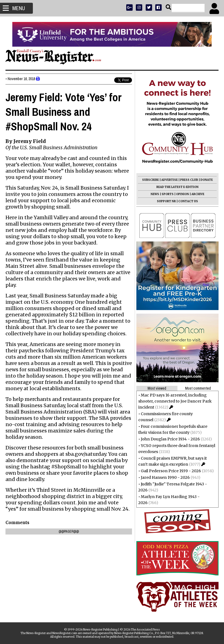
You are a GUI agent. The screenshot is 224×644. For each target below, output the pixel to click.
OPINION (183, 194)
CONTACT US (188, 201)
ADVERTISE (170, 180)
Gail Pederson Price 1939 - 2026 (171, 471)
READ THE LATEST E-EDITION (177, 187)
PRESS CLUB (189, 180)
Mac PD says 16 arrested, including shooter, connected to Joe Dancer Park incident (175, 401)
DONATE (207, 180)
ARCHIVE (198, 194)
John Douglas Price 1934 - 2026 (170, 439)
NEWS (155, 194)
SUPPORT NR (166, 201)
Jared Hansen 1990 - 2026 (165, 477)
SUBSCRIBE (150, 180)
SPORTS (168, 194)
